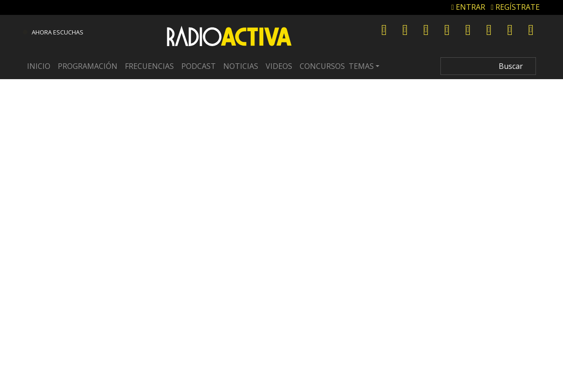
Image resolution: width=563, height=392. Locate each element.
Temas (361, 66)
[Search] (488, 66)
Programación (88, 66)
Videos (279, 66)
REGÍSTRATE (515, 7)
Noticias (241, 66)
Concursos (322, 66)
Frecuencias (149, 66)
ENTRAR (468, 7)
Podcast (199, 66)
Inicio (39, 66)
